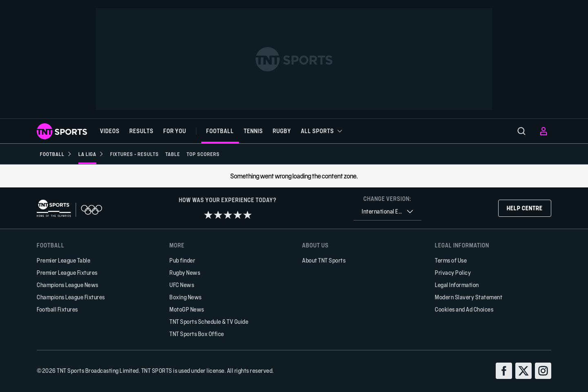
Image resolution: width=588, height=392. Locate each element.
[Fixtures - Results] (135, 154)
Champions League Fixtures (71, 297)
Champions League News (68, 285)
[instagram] (543, 371)
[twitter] (523, 371)
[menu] (521, 131)
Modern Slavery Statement (469, 297)
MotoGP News (187, 309)
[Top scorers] (203, 154)
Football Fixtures (57, 309)
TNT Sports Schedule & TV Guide (209, 322)
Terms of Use (451, 260)
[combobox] (388, 212)
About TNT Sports (324, 260)
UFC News (182, 285)
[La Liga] (91, 154)
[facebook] (504, 371)
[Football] (56, 154)
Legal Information (457, 285)
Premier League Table (63, 260)
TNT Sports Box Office (197, 334)
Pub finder (182, 260)
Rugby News (185, 273)
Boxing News (186, 297)
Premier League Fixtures (67, 273)
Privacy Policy (453, 273)
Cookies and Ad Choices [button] (464, 309)
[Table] (173, 154)
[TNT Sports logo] (62, 131)
